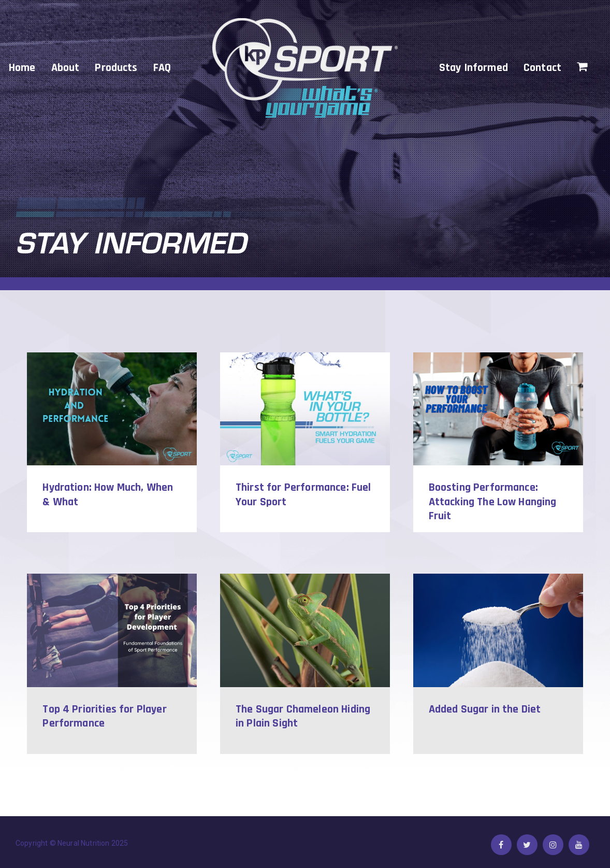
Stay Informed (474, 68)
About (66, 68)
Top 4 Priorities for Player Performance (104, 717)
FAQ (162, 68)
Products (116, 68)
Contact (542, 68)
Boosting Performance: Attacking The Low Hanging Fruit (493, 502)
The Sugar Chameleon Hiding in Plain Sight (303, 717)
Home (22, 68)
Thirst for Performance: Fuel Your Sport (303, 495)
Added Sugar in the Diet (485, 710)
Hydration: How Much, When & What (108, 495)
